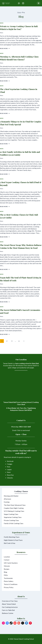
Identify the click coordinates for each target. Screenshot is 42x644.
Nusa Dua (10, 475)
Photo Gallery (9, 581)
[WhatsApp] (19, 3)
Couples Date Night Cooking (14, 508)
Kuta (9, 467)
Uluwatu (10, 478)
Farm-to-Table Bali (8, 610)
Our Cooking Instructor (10, 607)
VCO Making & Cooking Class (14, 511)
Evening (7, 502)
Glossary (7, 566)
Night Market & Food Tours (13, 540)
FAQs (6, 575)
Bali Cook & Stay (10, 543)
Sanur (9, 472)
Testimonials (8, 578)
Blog (5, 572)
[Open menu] (39, 3)
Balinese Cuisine (8, 613)
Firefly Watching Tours (12, 537)
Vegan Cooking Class (11, 514)
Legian (9, 469)
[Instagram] (23, 3)
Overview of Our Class (10, 601)
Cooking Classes (21, 491)
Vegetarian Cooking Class (13, 517)
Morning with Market (11, 496)
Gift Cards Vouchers (11, 563)
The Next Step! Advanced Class (15, 505)
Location (7, 557)
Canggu (10, 464)
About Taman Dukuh (9, 604)
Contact (7, 560)
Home (19, 12)
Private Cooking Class (11, 520)
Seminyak (10, 461)
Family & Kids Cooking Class (14, 523)
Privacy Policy (9, 587)
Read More (5, 48)
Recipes (7, 569)
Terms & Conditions (11, 584)
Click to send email (23, 430)
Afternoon (7, 499)
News (2, 23)
